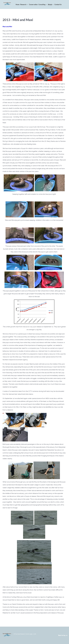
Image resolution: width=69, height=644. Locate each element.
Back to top (63, 635)
